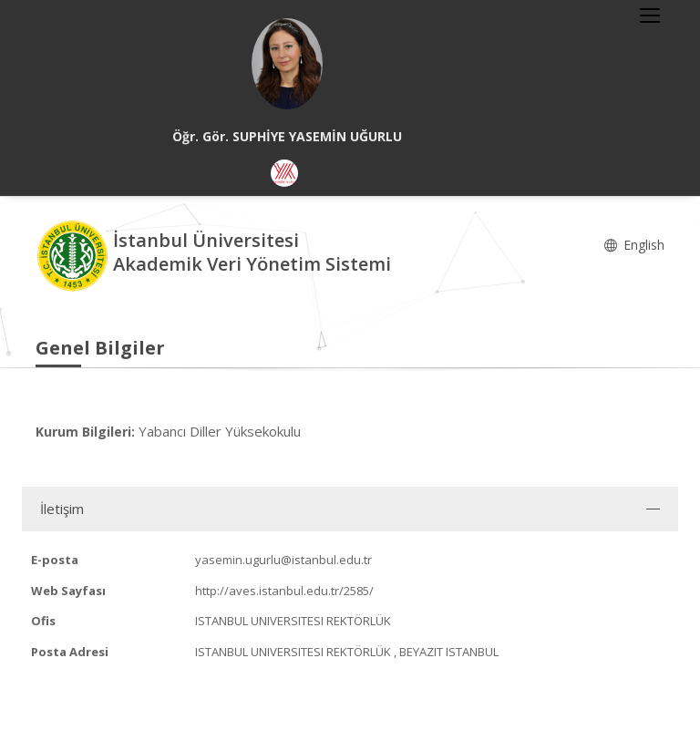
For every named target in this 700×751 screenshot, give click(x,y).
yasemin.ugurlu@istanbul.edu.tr (283, 560)
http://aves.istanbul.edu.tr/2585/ (284, 591)
